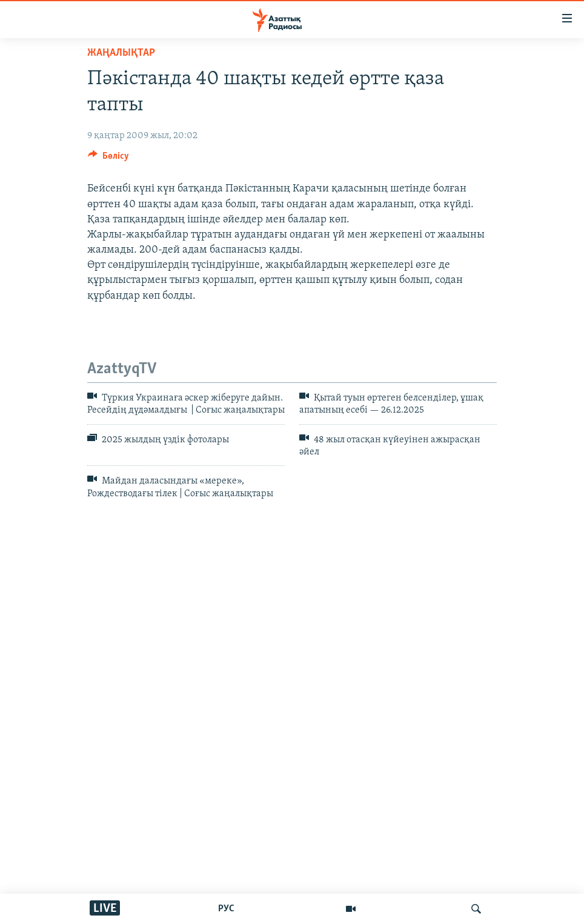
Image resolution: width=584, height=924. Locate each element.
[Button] (108, 159)
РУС (226, 909)
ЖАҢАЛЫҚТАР (121, 53)
